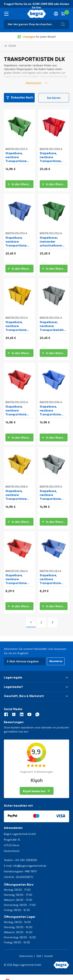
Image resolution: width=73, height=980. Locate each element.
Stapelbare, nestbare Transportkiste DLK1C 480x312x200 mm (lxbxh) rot (18, 411)
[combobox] (36, 24)
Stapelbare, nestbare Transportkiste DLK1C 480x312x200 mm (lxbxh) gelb (18, 495)
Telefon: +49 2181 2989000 (20, 860)
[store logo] (36, 14)
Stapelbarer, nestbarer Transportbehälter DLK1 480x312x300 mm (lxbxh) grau (53, 326)
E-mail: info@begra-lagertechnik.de (25, 866)
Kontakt (49, 956)
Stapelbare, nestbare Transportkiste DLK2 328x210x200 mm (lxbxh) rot (19, 579)
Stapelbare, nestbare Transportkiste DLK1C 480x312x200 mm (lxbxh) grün (18, 157)
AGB (39, 956)
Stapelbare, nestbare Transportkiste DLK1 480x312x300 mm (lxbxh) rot (53, 157)
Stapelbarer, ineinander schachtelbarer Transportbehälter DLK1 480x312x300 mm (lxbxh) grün (53, 242)
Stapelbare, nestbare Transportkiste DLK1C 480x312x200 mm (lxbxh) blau (52, 411)
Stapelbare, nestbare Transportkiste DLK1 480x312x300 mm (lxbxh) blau (19, 242)
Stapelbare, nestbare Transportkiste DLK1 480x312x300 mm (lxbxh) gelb (19, 326)
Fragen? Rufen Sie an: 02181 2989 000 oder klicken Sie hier (37, 6)
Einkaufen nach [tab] (22, 98)
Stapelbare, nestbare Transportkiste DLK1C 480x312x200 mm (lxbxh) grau (52, 495)
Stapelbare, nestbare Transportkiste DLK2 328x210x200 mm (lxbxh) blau (53, 579)
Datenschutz (26, 956)
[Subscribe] (56, 661)
